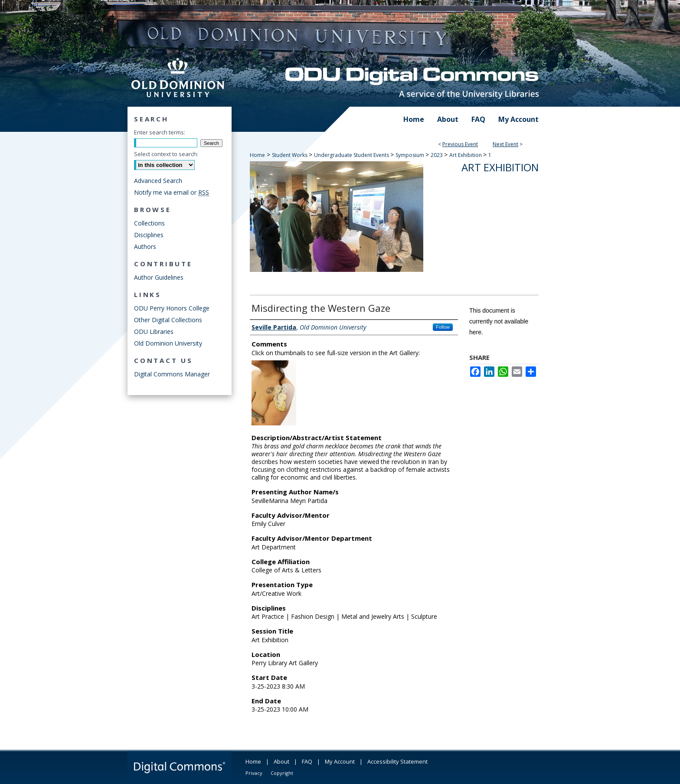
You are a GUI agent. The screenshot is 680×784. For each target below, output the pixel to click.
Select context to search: (166, 154)
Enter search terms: (160, 132)
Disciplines (149, 235)
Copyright (282, 773)
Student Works (290, 155)
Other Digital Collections (168, 320)
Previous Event (460, 144)
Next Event (505, 144)
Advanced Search (158, 181)
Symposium (410, 155)
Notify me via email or (172, 192)
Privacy (254, 773)
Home (257, 155)
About (281, 761)
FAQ (307, 761)
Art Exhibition (466, 155)
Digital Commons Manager (172, 374)
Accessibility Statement (397, 761)
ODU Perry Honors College (172, 308)
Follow (443, 327)
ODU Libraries (154, 332)
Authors (145, 247)
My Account (340, 761)
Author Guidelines (159, 277)
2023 (437, 155)
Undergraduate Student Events (352, 155)
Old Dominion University (168, 343)
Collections (149, 223)
